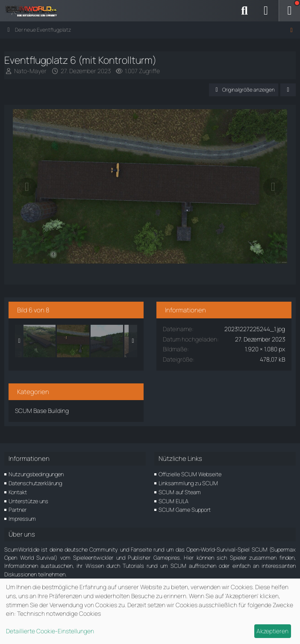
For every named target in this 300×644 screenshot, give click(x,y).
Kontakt (18, 492)
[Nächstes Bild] (273, 187)
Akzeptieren (272, 631)
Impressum (22, 519)
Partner (18, 510)
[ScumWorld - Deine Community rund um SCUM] (34, 11)
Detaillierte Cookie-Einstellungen (50, 631)
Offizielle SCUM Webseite (190, 474)
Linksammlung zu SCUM (188, 483)
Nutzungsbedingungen (36, 474)
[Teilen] (288, 90)
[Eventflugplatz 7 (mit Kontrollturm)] (107, 341)
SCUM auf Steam (180, 492)
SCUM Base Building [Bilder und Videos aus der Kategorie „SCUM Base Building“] (42, 411)
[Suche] (244, 11)
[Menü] (289, 11)
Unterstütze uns (28, 501)
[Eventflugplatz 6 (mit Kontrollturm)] (73, 341)
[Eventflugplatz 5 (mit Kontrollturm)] (39, 341)
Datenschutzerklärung (35, 483)
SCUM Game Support (185, 510)
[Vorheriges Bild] (27, 187)
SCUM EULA (174, 501)
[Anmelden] (266, 11)
